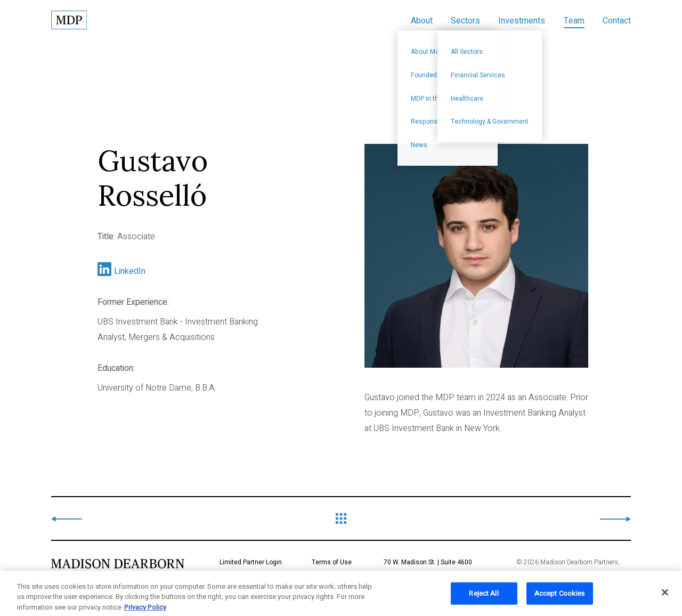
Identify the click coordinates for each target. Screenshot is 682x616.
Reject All (484, 597)
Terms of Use (332, 562)
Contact (617, 21)
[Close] (665, 596)
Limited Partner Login (251, 562)
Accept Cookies (560, 597)
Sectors (465, 21)
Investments (522, 21)
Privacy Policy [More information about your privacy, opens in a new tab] (145, 611)
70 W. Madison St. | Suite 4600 (450, 571)
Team (574, 21)
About (422, 21)
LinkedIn (130, 271)
